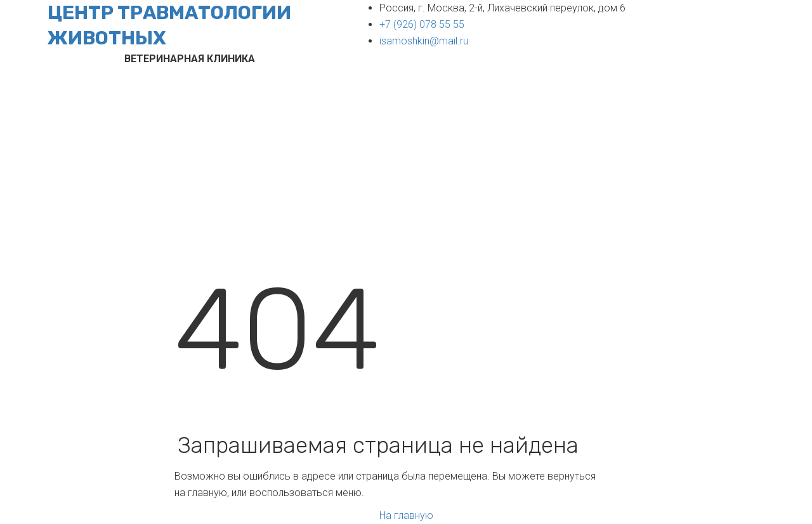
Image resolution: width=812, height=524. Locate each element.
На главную (406, 515)
